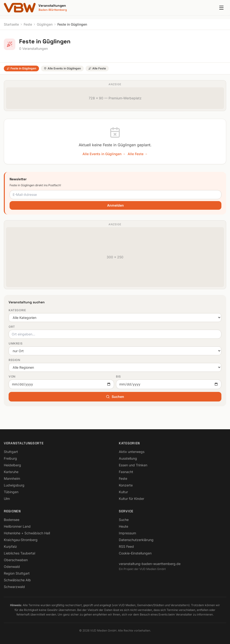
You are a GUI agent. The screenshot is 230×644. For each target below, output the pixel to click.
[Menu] (221, 8)
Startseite (11, 24)
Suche (124, 520)
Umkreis (16, 343)
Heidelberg (12, 465)
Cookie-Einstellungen (135, 553)
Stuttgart (11, 452)
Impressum (127, 533)
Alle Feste (97, 68)
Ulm (7, 499)
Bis (118, 376)
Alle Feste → (138, 154)
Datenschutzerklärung (136, 540)
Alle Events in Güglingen (62, 68)
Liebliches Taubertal (19, 553)
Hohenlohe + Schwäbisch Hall (27, 533)
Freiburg (10, 458)
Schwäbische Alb (17, 580)
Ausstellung (128, 458)
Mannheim (12, 478)
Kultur (123, 492)
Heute (123, 526)
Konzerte (126, 485)
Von (12, 376)
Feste (28, 24)
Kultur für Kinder (131, 499)
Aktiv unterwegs (132, 452)
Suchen (115, 397)
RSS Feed (126, 546)
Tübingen (11, 492)
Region (14, 360)
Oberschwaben (16, 560)
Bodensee (12, 520)
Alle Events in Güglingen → (104, 154)
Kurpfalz (10, 546)
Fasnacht (126, 472)
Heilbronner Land (17, 526)
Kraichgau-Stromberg (21, 540)
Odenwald (12, 567)
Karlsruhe (11, 472)
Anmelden (115, 205)
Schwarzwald (14, 587)
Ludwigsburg (14, 485)
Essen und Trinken (133, 465)
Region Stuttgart (17, 573)
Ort (12, 327)
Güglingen (45, 24)
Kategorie (17, 310)
